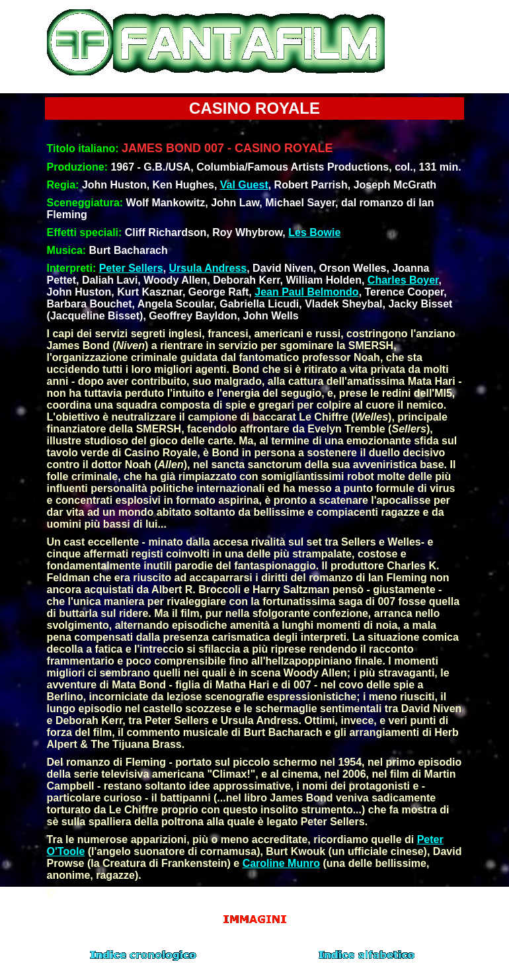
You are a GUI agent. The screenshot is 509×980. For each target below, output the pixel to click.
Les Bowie (314, 232)
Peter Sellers (131, 268)
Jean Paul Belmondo (306, 292)
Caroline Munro (281, 863)
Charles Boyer (403, 280)
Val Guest (244, 185)
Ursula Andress (208, 268)
